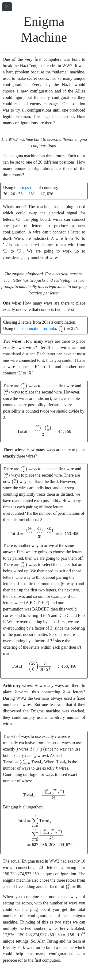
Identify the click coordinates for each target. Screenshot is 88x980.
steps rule (28, 188)
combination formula (38, 329)
